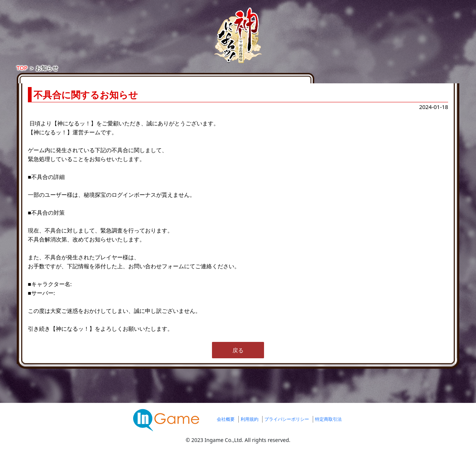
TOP (95, 75)
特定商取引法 (328, 427)
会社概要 (226, 427)
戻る (238, 358)
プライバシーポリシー (287, 427)
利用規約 (250, 427)
